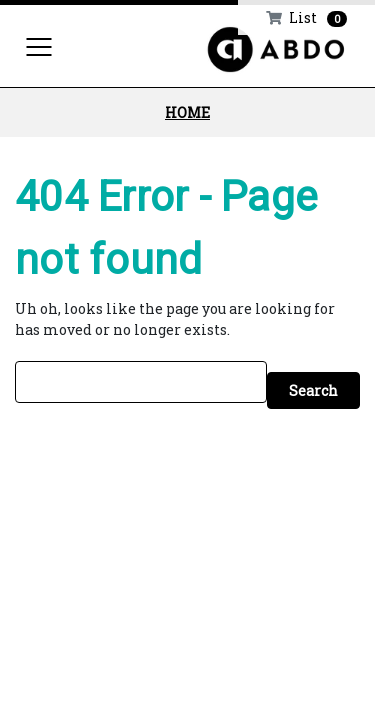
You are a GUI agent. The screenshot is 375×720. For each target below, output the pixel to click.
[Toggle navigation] (39, 46)
